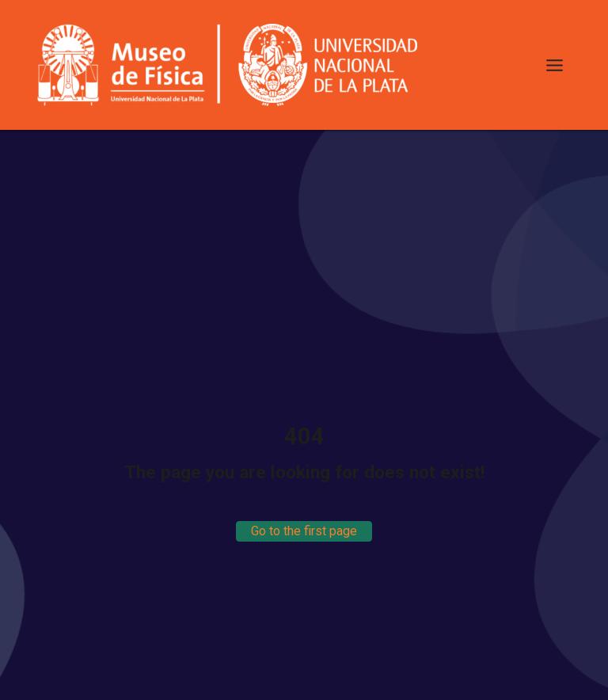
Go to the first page (304, 531)
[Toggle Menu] (555, 65)
